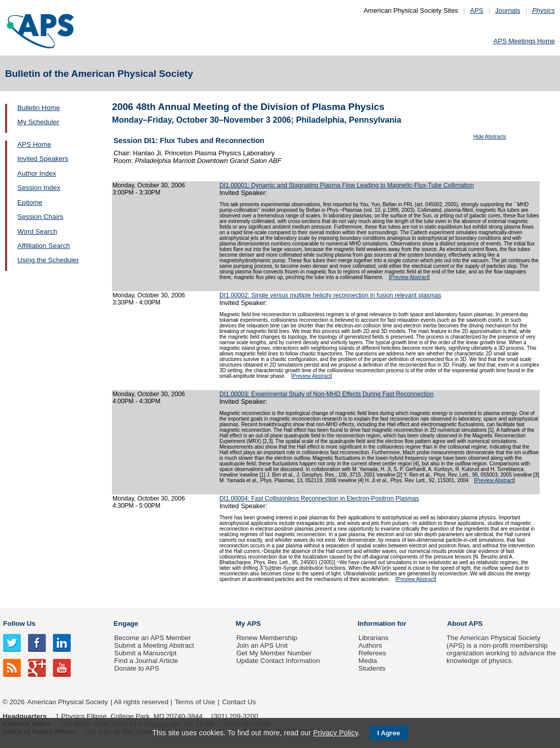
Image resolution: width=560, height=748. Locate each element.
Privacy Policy (335, 733)
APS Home (34, 144)
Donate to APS (136, 668)
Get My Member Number (274, 653)
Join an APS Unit (262, 645)
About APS (465, 624)
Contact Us (239, 702)
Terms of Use (195, 702)
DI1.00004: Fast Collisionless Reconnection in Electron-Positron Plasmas (319, 498)
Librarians (373, 638)
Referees (372, 653)
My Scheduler (38, 122)
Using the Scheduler (48, 260)
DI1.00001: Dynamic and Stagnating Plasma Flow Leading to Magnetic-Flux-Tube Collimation (347, 185)
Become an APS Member (152, 638)
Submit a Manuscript (145, 653)
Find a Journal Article (146, 661)
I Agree (389, 733)
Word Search (37, 231)
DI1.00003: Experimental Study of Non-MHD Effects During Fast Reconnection (327, 394)
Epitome (30, 202)
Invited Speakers (43, 159)
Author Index (37, 173)
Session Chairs (40, 217)
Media (368, 661)
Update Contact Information (278, 661)
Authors (370, 645)
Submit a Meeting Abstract (154, 645)
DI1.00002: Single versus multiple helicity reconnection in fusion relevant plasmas (330, 295)
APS (477, 10)
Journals (508, 10)
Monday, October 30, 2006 (149, 185)
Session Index (39, 188)
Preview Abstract (409, 277)
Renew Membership (267, 638)
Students (372, 668)
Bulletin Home (39, 108)
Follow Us (19, 624)
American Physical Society (68, 702)
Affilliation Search (44, 246)
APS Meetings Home (524, 41)
